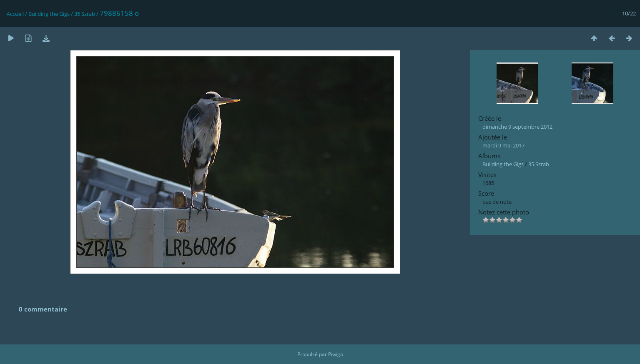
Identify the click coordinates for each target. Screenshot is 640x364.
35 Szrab (85, 14)
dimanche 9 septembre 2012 (517, 127)
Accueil (15, 14)
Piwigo (336, 354)
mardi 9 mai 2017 (503, 145)
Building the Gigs (49, 14)
